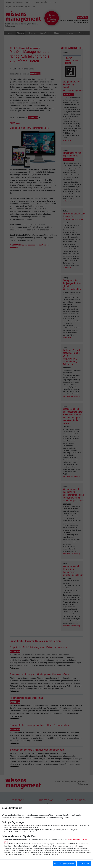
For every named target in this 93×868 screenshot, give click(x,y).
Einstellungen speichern (64, 864)
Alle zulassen (84, 864)
